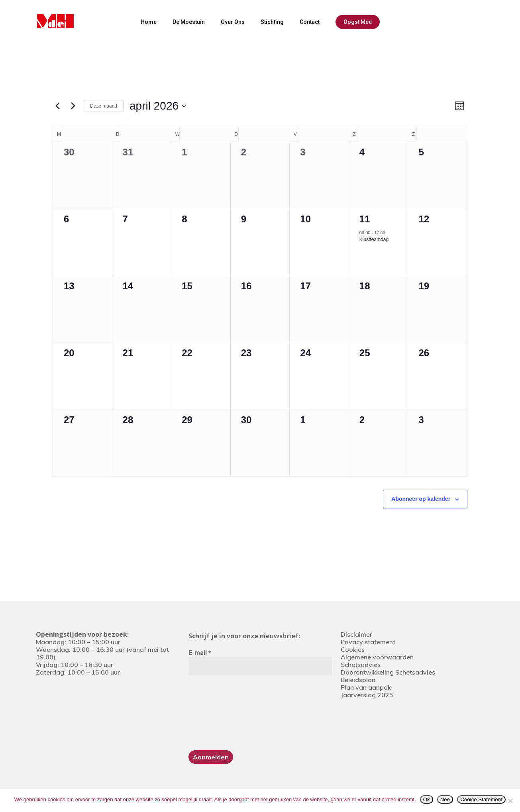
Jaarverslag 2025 (367, 695)
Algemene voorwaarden (377, 657)
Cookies (353, 649)
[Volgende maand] (73, 106)
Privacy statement (368, 642)
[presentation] (221, 712)
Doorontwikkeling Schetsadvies (388, 672)
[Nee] (510, 801)
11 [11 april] (365, 219)
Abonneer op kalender (421, 499)
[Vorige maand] (57, 106)
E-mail (200, 653)
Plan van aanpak (366, 687)
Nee (445, 799)
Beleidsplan (358, 680)
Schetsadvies (361, 665)
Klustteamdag (374, 239)
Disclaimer (356, 634)
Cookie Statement (481, 799)
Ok (427, 799)
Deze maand (104, 106)
